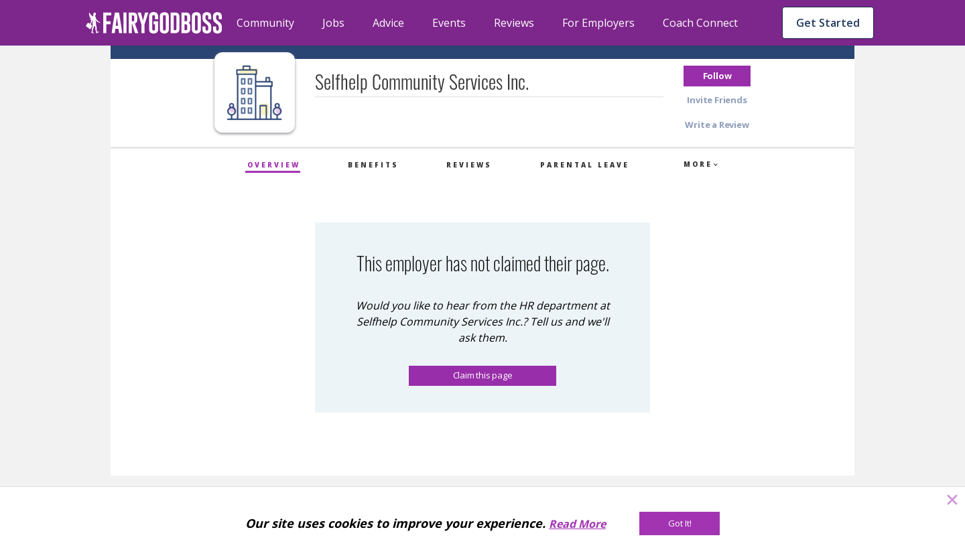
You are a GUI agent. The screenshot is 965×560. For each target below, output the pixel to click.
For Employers (598, 23)
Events (449, 23)
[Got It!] (680, 523)
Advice (388, 23)
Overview (274, 165)
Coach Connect (700, 23)
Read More (577, 524)
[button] (717, 76)
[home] (154, 23)
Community (265, 23)
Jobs (333, 23)
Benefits (373, 165)
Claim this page (483, 375)
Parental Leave (585, 165)
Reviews (514, 23)
